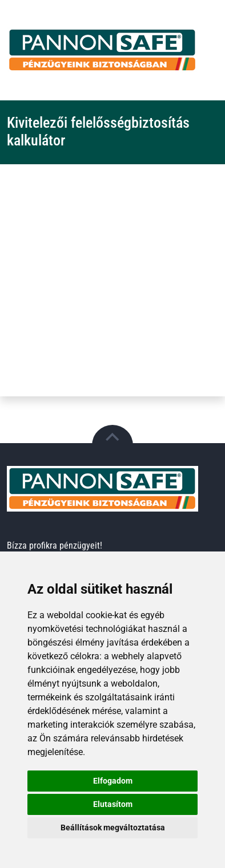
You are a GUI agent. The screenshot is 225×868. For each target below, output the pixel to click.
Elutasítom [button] (113, 804)
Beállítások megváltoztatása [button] (113, 828)
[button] (112, 445)
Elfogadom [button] (113, 781)
